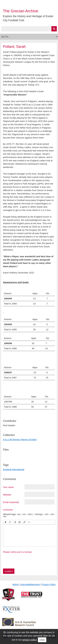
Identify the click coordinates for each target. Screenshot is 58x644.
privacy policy (29, 640)
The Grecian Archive (21, 11)
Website (7, 495)
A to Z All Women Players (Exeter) (20, 439)
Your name (8, 487)
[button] (6, 522)
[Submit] (54, 29)
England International (14, 469)
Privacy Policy (49, 584)
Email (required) (11, 502)
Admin (16, 584)
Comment (8, 510)
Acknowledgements (30, 584)
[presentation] (6, 522)
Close (42, 640)
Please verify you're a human (17, 552)
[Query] (29, 29)
